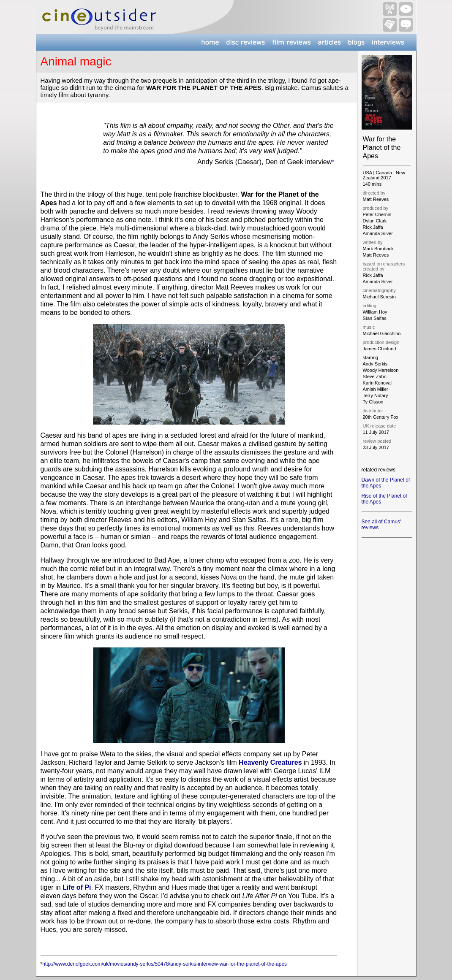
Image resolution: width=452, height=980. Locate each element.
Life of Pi (77, 887)
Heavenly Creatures (270, 762)
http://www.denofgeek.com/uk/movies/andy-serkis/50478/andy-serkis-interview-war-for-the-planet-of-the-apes (165, 964)
